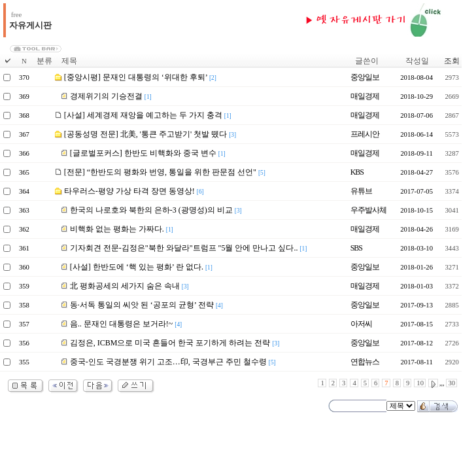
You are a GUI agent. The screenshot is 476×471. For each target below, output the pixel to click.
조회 (452, 61)
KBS (357, 172)
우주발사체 (368, 210)
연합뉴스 (365, 362)
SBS (356, 248)
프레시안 (365, 134)
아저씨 (361, 324)
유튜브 (361, 191)
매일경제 (365, 96)
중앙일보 (365, 77)
